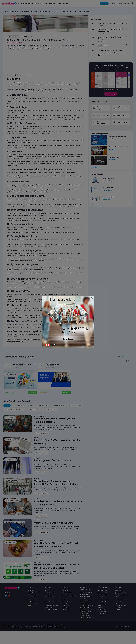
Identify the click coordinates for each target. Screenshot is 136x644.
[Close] (92, 298)
